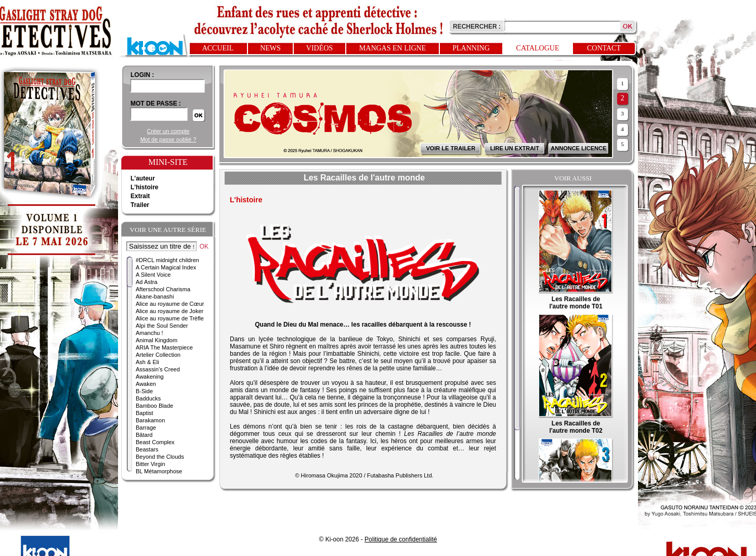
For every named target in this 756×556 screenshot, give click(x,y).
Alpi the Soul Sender (162, 326)
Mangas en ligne (393, 48)
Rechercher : (477, 27)
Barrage (146, 428)
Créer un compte (168, 131)
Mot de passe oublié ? (168, 139)
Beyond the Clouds (160, 457)
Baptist (145, 413)
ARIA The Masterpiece (164, 347)
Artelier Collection (158, 355)
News (270, 48)
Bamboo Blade (154, 406)
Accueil (218, 48)
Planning (471, 48)
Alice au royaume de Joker (170, 311)
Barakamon (150, 420)
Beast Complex (155, 442)
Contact (604, 48)
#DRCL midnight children (167, 260)
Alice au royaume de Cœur (170, 304)
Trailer (140, 205)
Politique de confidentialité (401, 539)
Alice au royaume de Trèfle (170, 318)
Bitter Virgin (151, 464)
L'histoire (145, 187)
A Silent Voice (153, 275)
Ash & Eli (147, 362)
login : (142, 75)
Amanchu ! (149, 333)
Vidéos (320, 48)
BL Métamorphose (159, 471)
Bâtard (144, 435)
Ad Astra (147, 282)
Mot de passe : (156, 104)
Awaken (146, 384)
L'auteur (143, 178)
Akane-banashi (155, 296)
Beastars (147, 449)
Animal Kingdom (157, 340)
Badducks (148, 398)
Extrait (140, 196)
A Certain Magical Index (166, 267)
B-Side (144, 391)
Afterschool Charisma (163, 289)
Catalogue (538, 48)
